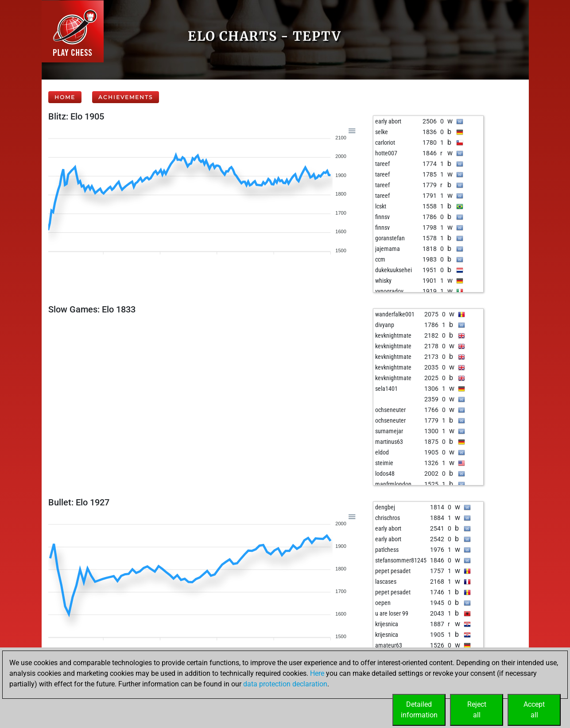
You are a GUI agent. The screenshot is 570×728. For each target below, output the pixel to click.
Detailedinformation (419, 710)
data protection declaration (285, 684)
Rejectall (477, 710)
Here (317, 673)
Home (65, 97)
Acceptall (534, 710)
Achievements (126, 97)
